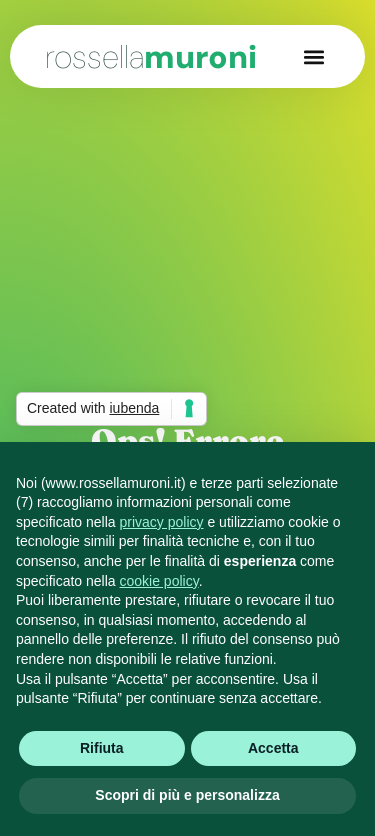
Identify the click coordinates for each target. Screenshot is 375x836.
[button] (313, 56)
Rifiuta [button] (102, 748)
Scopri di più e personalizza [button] (187, 795)
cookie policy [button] (159, 581)
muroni (151, 57)
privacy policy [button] (162, 522)
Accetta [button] (273, 748)
